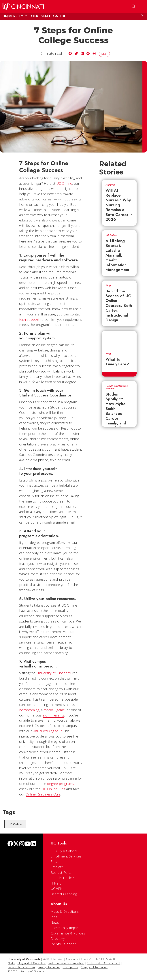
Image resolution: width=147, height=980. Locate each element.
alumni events (53, 715)
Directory (58, 938)
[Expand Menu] (142, 16)
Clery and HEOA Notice (32, 963)
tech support (29, 319)
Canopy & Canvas (64, 851)
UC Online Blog (53, 789)
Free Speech (70, 967)
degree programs (61, 784)
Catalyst (57, 867)
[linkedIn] (33, 844)
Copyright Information (94, 967)
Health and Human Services (117, 387)
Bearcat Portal (62, 872)
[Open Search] (133, 6)
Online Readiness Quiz (43, 794)
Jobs (54, 917)
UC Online (64, 183)
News (55, 922)
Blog (108, 285)
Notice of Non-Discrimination (66, 963)
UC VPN (57, 889)
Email (55, 862)
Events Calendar (63, 944)
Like (104, 54)
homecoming (29, 710)
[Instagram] (22, 844)
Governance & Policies (68, 933)
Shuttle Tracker (62, 878)
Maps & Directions (65, 911)
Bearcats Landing (64, 894)
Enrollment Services (66, 856)
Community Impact (65, 928)
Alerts (11, 963)
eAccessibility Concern (21, 967)
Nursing (110, 185)
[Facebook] (10, 844)
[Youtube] (28, 844)
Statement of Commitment (104, 963)
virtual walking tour (47, 731)
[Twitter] (16, 844)
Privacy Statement (49, 967)
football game (54, 710)
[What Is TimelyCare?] (119, 340)
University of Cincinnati (54, 673)
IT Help (56, 883)
